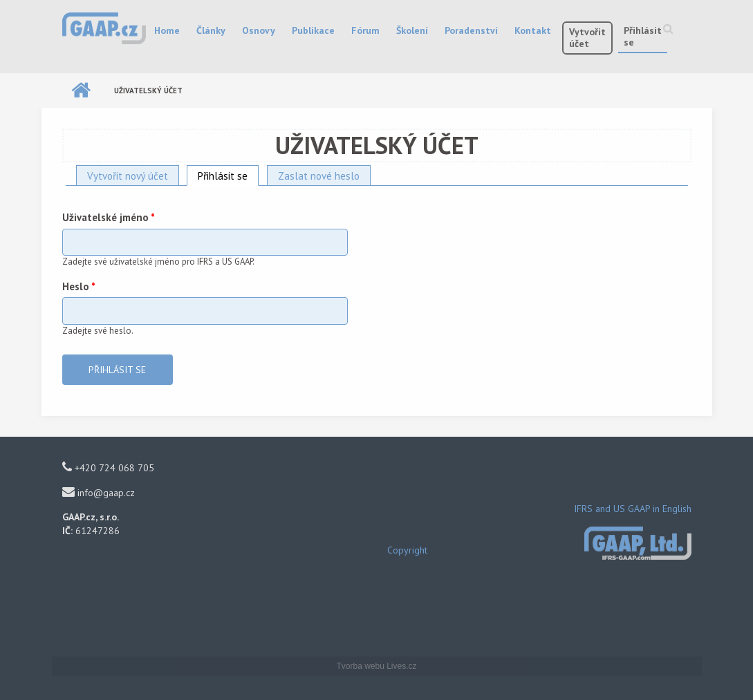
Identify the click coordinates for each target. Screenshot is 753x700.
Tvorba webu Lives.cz (376, 666)
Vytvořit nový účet (128, 176)
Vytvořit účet (587, 38)
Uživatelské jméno (109, 217)
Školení (412, 30)
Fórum (365, 30)
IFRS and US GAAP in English (633, 509)
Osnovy (259, 30)
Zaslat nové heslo (319, 176)
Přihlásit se (643, 36)
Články (211, 30)
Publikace (313, 30)
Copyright (407, 550)
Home (167, 30)
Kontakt (533, 30)
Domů (81, 91)
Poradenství (471, 30)
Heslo (79, 286)
